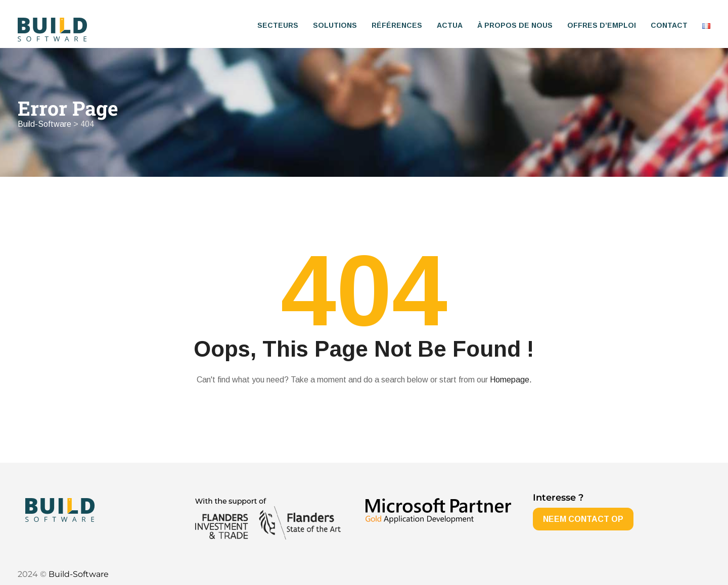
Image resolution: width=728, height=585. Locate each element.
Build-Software (79, 574)
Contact (669, 25)
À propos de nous (515, 25)
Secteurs (278, 25)
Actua (450, 25)
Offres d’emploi (602, 25)
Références (397, 25)
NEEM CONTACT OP (583, 519)
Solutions (335, 25)
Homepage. (511, 380)
